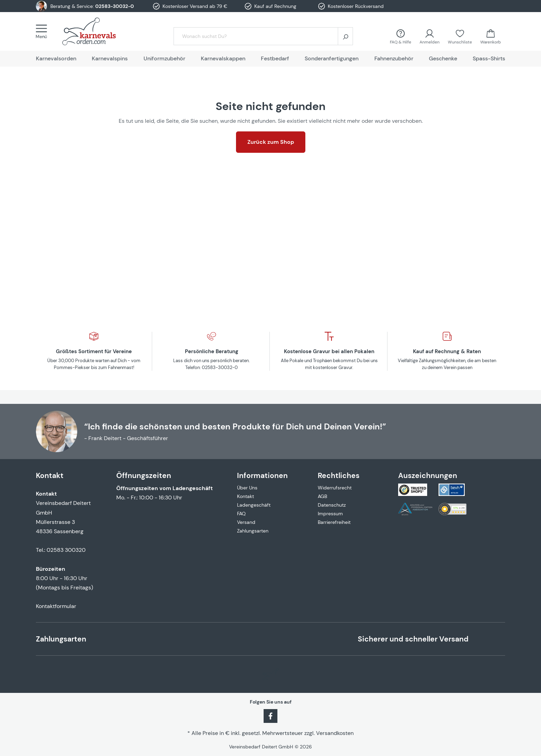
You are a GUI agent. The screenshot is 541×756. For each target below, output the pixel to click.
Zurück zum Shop (271, 142)
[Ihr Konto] (430, 36)
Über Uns (247, 488)
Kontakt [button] (50, 475)
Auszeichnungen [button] (428, 475)
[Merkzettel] (460, 36)
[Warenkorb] (491, 36)
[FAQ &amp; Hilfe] (401, 36)
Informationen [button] (262, 475)
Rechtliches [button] (339, 475)
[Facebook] (270, 715)
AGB (322, 496)
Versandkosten (335, 733)
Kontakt (245, 496)
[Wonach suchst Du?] (256, 36)
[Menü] (43, 31)
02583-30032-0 (115, 6)
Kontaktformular (56, 606)
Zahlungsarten (253, 531)
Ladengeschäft (254, 505)
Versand (246, 522)
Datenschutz (332, 505)
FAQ (241, 514)
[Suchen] (345, 36)
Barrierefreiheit (334, 522)
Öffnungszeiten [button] (144, 475)
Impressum (330, 514)
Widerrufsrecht (335, 488)
